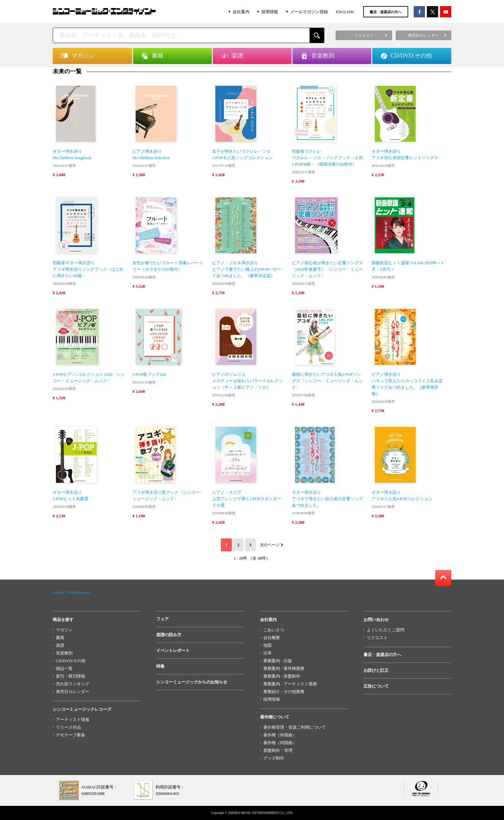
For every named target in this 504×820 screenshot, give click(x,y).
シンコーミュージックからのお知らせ (192, 682)
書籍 (60, 638)
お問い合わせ (376, 620)
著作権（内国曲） (280, 743)
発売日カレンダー (73, 692)
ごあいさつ (274, 630)
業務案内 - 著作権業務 (284, 668)
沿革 (267, 653)
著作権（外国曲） (280, 735)
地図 (267, 645)
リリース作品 (68, 727)
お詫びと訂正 (376, 670)
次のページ (270, 545)
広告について (376, 686)
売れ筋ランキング (73, 684)
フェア (162, 619)
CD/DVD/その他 (71, 661)
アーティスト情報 (73, 720)
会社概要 (272, 638)
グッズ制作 (274, 758)
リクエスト (377, 638)
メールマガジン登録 (309, 12)
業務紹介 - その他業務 (284, 692)
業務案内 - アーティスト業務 (290, 684)
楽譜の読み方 (169, 635)
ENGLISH (345, 12)
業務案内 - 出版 (278, 661)
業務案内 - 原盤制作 (282, 676)
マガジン (64, 630)
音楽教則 (64, 653)
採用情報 (270, 12)
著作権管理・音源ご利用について (295, 727)
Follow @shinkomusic (72, 592)
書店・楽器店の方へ (386, 12)
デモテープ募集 (71, 735)
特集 (160, 666)
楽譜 (60, 645)
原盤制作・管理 (278, 750)
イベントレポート (173, 650)
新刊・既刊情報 (71, 676)
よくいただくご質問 (386, 630)
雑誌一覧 (64, 668)
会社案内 (241, 12)
